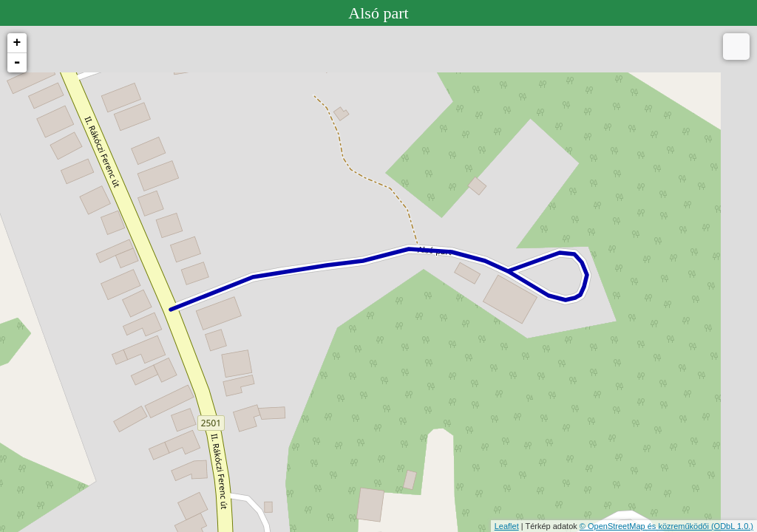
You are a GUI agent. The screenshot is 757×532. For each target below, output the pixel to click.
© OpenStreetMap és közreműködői (645, 526)
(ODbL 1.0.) (732, 526)
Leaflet (507, 526)
